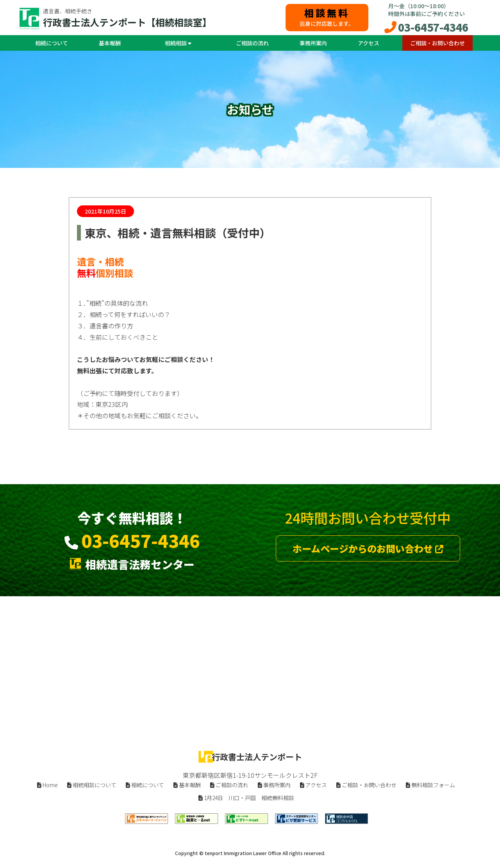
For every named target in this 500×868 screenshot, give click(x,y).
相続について (52, 43)
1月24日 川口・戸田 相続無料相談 (246, 798)
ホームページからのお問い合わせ (368, 548)
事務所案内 (313, 43)
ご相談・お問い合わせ (437, 43)
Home (47, 785)
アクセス (369, 43)
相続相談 (178, 43)
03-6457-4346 (433, 27)
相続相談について (92, 785)
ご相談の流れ (252, 43)
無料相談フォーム (430, 785)
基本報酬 (110, 43)
